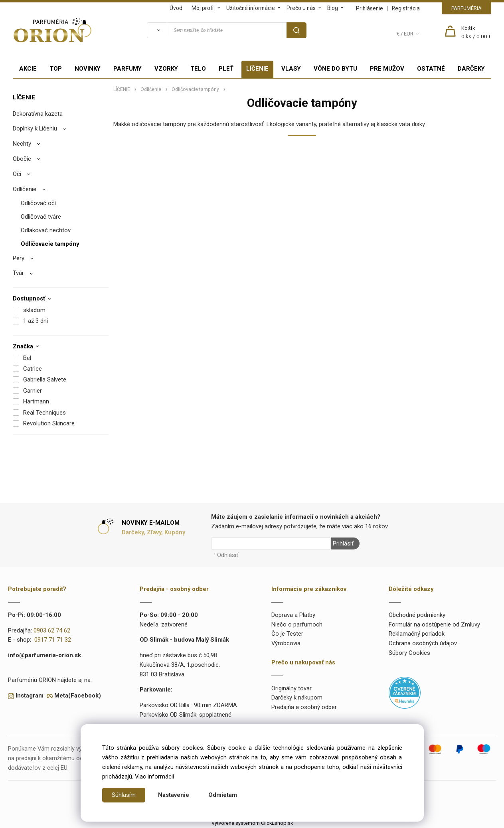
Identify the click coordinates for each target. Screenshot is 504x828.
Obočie (22, 159)
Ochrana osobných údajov (423, 643)
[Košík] (476, 33)
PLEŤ (226, 69)
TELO (198, 69)
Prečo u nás (301, 8)
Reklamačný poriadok (417, 634)
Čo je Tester (287, 634)
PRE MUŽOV (387, 69)
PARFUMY (127, 69)
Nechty (22, 144)
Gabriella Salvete (45, 379)
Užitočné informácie (251, 8)
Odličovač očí (38, 203)
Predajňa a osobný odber (304, 707)
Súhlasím (124, 795)
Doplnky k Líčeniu (35, 128)
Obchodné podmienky (417, 615)
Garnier (33, 391)
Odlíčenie (25, 189)
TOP (56, 69)
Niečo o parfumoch (297, 624)
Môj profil (203, 8)
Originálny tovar (292, 688)
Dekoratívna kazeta (38, 114)
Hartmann (36, 401)
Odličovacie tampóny (50, 244)
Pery (19, 258)
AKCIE (28, 69)
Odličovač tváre (41, 217)
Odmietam (223, 795)
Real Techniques (44, 413)
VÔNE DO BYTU (335, 69)
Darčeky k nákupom (297, 698)
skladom (34, 310)
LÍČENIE (257, 69)
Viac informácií (154, 777)
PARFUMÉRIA (466, 8)
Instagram (30, 696)
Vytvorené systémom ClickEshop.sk (252, 823)
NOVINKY (88, 69)
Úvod (176, 8)
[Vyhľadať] (157, 30)
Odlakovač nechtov (46, 230)
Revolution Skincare (49, 423)
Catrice (33, 369)
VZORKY (166, 69)
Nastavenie (174, 795)
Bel (27, 358)
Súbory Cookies (409, 653)
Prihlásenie (370, 8)
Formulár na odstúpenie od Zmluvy (434, 624)
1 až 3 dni (36, 321)
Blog (333, 8)
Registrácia (406, 8)
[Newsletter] (271, 543)
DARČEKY (471, 69)
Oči (17, 174)
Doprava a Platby (293, 615)
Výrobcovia (286, 643)
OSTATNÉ (431, 69)
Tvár (18, 273)
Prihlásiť (343, 543)
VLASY (291, 69)
